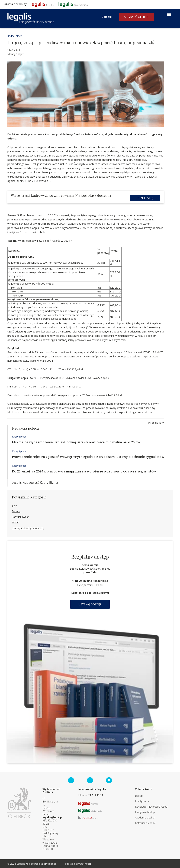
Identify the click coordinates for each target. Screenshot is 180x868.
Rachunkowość (20, 517)
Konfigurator (142, 801)
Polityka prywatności (78, 864)
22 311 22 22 (96, 795)
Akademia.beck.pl (145, 818)
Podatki (16, 511)
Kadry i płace (15, 36)
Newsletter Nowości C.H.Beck (152, 807)
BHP (14, 506)
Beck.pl (139, 796)
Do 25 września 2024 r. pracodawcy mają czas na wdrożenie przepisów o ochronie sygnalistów (84, 471)
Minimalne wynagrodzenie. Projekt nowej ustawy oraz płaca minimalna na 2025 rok (76, 442)
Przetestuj (145, 198)
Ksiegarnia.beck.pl (145, 812)
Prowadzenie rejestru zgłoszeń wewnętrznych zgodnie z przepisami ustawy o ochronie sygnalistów (88, 457)
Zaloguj (107, 17)
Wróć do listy (156, 423)
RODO (15, 522)
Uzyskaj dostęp (90, 604)
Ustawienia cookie (145, 823)
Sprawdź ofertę (136, 17)
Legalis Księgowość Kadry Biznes (35, 482)
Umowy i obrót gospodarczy (28, 528)
